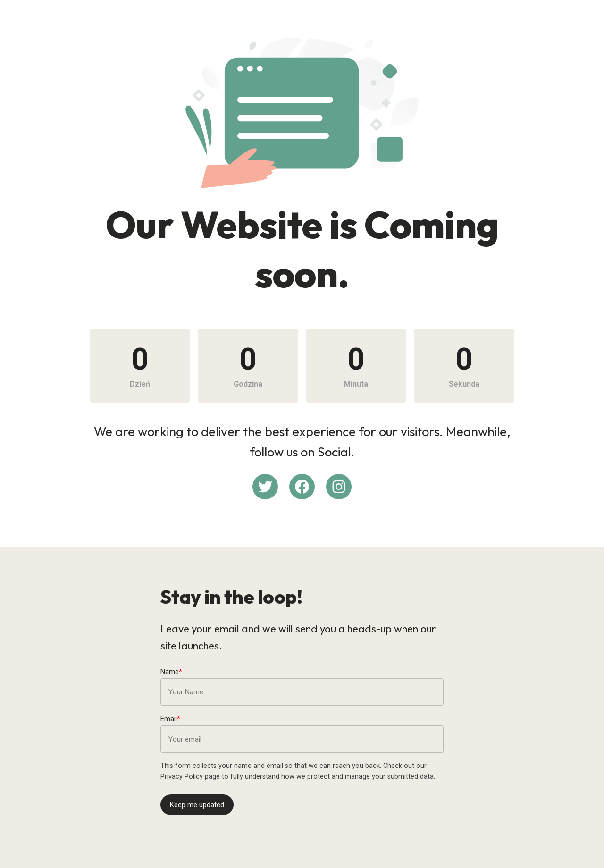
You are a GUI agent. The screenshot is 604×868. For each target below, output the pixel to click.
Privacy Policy (182, 777)
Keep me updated (197, 805)
